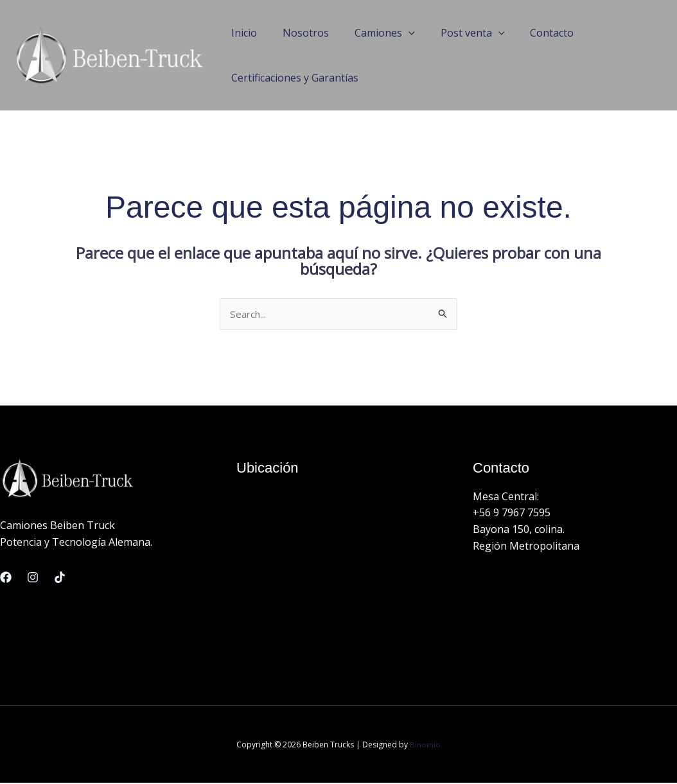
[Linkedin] (60, 578)
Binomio (425, 745)
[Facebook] (6, 578)
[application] (396, 33)
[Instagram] (33, 578)
